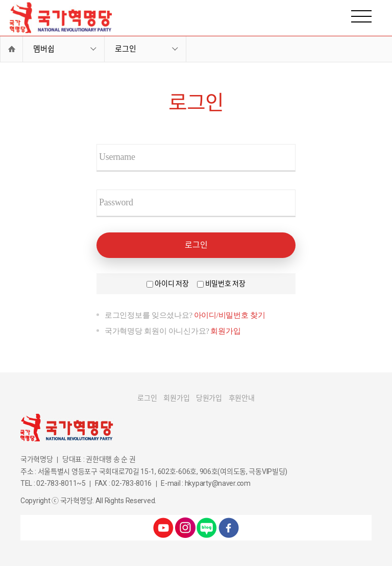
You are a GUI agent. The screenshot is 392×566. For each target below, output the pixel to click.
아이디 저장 (171, 284)
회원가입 (225, 331)
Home (11, 49)
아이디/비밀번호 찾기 (230, 315)
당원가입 (209, 398)
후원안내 (242, 398)
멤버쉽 (44, 49)
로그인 (126, 49)
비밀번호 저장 (225, 284)
